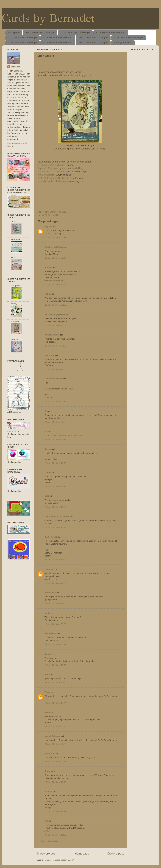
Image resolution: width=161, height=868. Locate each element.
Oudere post (116, 853)
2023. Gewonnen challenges (22, 37)
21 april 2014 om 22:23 (55, 346)
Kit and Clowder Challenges (52, 181)
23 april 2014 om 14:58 (55, 703)
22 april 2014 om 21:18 (55, 645)
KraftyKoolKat (52, 537)
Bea (13, 257)
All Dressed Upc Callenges (51, 165)
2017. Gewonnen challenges (93, 42)
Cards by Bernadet (48, 18)
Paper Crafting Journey (49, 168)
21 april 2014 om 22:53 (55, 402)
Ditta (13, 222)
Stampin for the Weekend (51, 172)
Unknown (49, 569)
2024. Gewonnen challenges (111, 32)
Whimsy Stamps (46, 175)
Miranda (15, 321)
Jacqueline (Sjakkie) (55, 314)
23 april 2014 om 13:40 (55, 683)
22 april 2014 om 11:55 (55, 507)
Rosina (48, 449)
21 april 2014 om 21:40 (55, 258)
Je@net (48, 227)
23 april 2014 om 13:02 (55, 665)
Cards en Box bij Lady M (57, 516)
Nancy (14, 304)
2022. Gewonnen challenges (58, 37)
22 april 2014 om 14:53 (55, 583)
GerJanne (49, 355)
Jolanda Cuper (52, 335)
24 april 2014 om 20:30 (55, 744)
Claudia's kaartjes (53, 379)
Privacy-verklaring (123, 42)
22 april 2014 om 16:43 (55, 604)
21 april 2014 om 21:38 (55, 238)
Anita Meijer (51, 634)
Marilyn (48, 792)
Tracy (48, 692)
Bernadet (15, 67)
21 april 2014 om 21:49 (55, 284)
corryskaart (50, 593)
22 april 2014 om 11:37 (55, 486)
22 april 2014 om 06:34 (55, 422)
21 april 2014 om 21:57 (55, 325)
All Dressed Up (76, 75)
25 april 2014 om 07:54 (55, 762)
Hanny (48, 294)
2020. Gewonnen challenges (128, 37)
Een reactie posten (50, 841)
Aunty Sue (50, 754)
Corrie (48, 496)
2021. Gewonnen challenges (93, 37)
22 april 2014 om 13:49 (55, 560)
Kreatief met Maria (54, 247)
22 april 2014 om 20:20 (55, 624)
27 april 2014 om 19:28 (55, 811)
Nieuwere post (47, 853)
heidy (47, 613)
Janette (48, 654)
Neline (48, 473)
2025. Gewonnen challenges (75, 32)
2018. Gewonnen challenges (58, 42)
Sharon (48, 771)
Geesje (14, 339)
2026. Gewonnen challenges (40, 32)
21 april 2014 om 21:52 (55, 305)
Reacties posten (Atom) (63, 860)
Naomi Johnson (53, 736)
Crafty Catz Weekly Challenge (53, 178)
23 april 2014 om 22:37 (55, 727)
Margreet (15, 286)
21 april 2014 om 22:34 (55, 369)
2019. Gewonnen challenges (22, 42)
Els (46, 411)
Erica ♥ (48, 268)
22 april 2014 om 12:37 (55, 527)
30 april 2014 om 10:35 (55, 835)
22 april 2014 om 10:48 (55, 463)
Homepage (14, 32)
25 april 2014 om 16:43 (55, 782)
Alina (47, 675)
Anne (47, 713)
